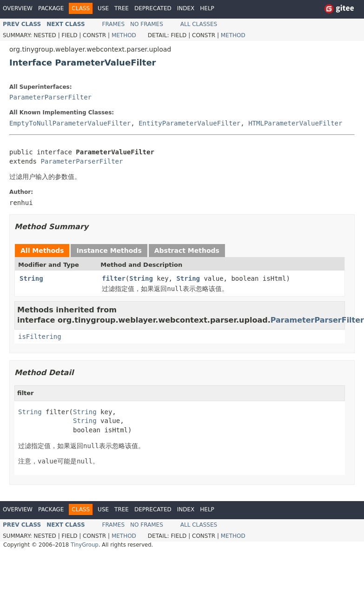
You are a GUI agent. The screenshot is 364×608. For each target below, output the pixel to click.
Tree (122, 8)
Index (186, 8)
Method (124, 35)
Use (103, 8)
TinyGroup (85, 545)
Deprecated (153, 8)
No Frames (147, 24)
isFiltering (40, 337)
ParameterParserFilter (50, 97)
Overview (18, 8)
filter (114, 278)
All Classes (199, 24)
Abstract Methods (187, 251)
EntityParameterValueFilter (189, 123)
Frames (114, 24)
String (31, 278)
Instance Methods (109, 251)
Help (207, 8)
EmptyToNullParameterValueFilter (70, 123)
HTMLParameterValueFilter (295, 123)
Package (51, 8)
